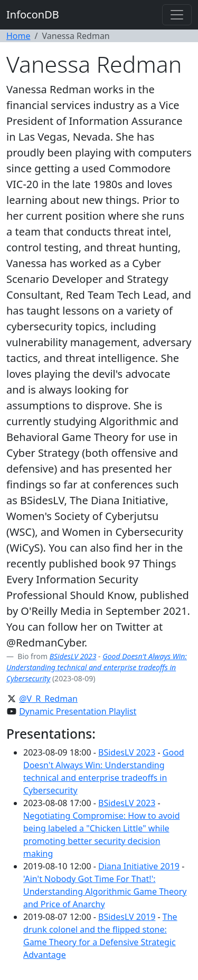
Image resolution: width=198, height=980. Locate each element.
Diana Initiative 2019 (139, 866)
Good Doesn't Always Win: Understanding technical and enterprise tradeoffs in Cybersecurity (97, 667)
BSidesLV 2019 (127, 917)
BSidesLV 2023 (73, 656)
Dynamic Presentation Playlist (78, 711)
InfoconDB (33, 14)
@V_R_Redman (48, 699)
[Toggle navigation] (177, 15)
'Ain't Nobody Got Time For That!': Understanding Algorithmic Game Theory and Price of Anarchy (105, 891)
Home (18, 36)
